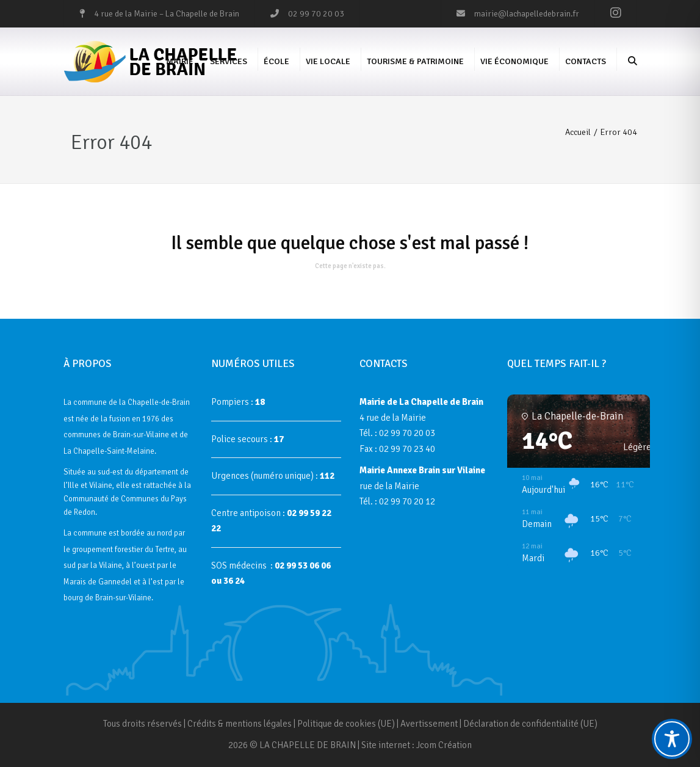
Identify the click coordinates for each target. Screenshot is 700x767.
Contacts (586, 61)
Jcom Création (444, 745)
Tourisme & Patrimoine (415, 61)
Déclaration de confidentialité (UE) (530, 724)
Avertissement (429, 724)
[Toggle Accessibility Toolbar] (672, 739)
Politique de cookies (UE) (346, 724)
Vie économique (514, 61)
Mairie (180, 61)
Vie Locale (328, 61)
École (276, 61)
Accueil (578, 132)
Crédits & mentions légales (240, 724)
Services (229, 61)
